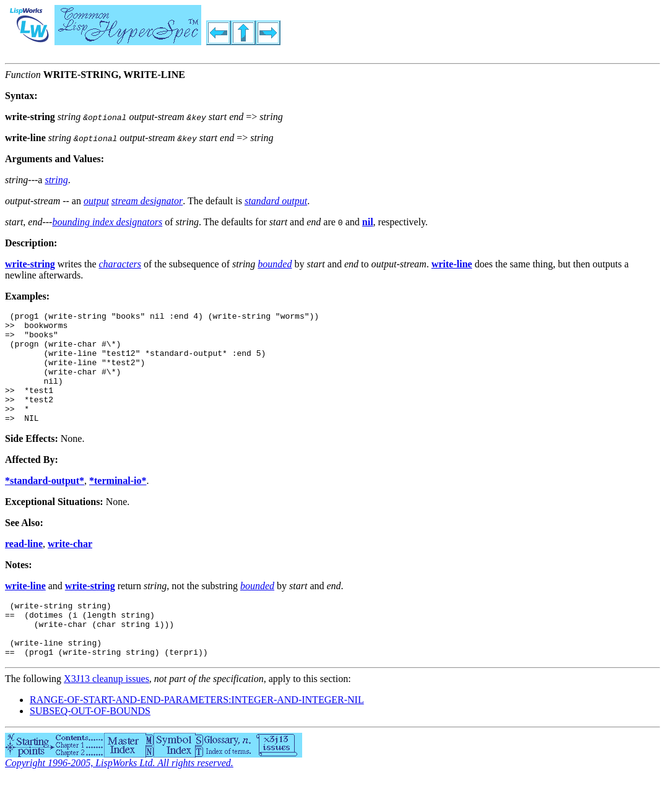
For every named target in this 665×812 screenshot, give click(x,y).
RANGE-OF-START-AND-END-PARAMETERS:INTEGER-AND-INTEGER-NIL (197, 733)
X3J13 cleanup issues (106, 712)
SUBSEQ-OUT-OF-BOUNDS (90, 744)
